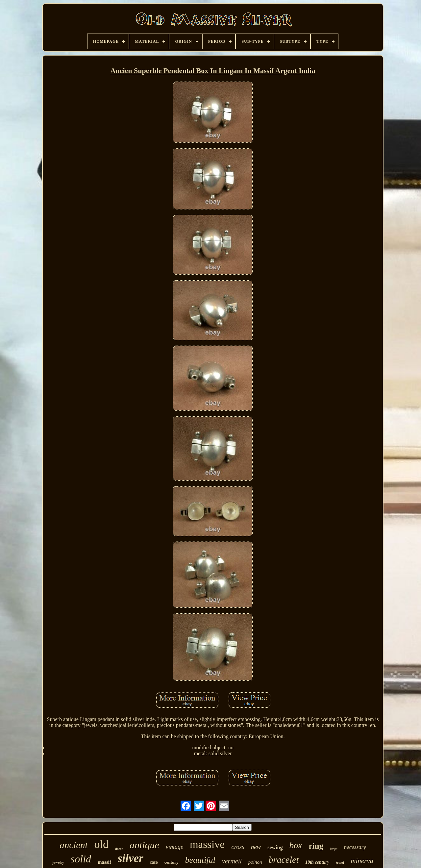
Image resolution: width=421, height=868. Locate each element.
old (101, 844)
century (172, 862)
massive (207, 844)
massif (104, 862)
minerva (362, 861)
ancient (74, 845)
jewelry (58, 862)
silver (131, 858)
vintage (174, 847)
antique (144, 845)
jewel (340, 862)
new (256, 847)
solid (81, 859)
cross (238, 847)
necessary (355, 847)
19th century (317, 862)
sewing (275, 847)
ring (316, 846)
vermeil (232, 861)
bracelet (284, 860)
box (296, 845)
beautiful (200, 860)
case (154, 862)
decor (119, 849)
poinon (255, 862)
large (334, 849)
